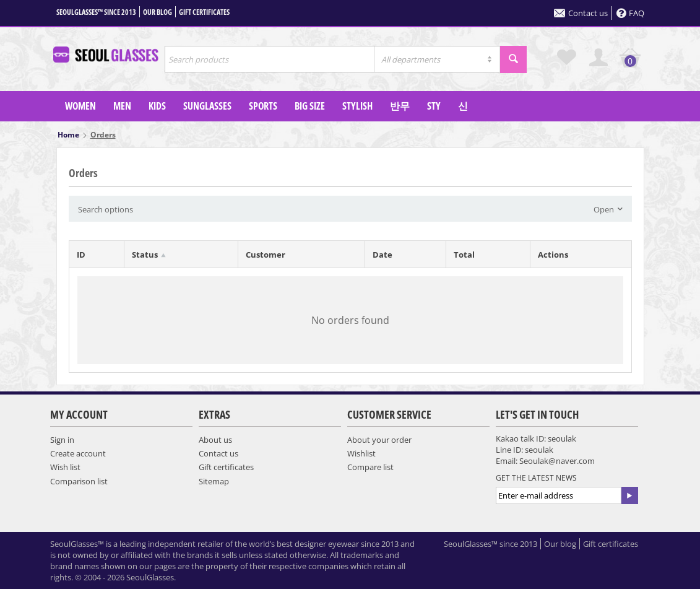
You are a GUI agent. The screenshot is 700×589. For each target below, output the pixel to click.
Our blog (158, 12)
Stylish (357, 106)
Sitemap (214, 481)
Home (68, 135)
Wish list (65, 467)
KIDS (157, 106)
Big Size (310, 106)
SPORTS (263, 106)
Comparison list (79, 481)
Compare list (370, 467)
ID (81, 255)
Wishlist (361, 453)
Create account (78, 453)
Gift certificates (204, 12)
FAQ (630, 13)
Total (464, 255)
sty (434, 106)
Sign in (62, 440)
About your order (379, 440)
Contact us (581, 13)
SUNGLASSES (207, 106)
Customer (266, 255)
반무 (400, 106)
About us (215, 440)
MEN (122, 106)
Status (145, 255)
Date (382, 255)
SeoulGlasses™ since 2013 (96, 12)
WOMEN (80, 106)
